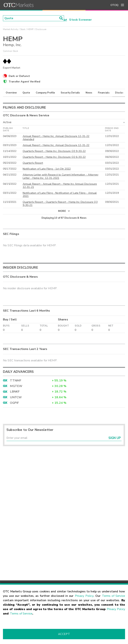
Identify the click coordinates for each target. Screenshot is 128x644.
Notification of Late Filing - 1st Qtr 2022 (47, 169)
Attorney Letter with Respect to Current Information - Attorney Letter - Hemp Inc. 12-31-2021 (60, 177)
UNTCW (16, 397)
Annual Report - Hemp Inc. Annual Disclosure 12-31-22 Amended (56, 138)
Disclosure (121, 93)
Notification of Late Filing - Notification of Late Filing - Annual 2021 (60, 195)
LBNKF (15, 392)
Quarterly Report (33, 163)
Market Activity (11, 29)
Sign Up (115, 439)
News (89, 93)
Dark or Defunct (19, 76)
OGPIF (14, 403)
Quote (26, 93)
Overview (11, 93)
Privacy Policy (84, 596)
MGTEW (16, 386)
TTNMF (16, 381)
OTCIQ (114, 5)
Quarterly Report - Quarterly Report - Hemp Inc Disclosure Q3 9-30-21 (60, 204)
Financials (104, 93)
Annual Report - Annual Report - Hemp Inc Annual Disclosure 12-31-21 (60, 186)
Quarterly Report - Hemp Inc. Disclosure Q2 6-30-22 (54, 157)
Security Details (70, 93)
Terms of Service (114, 596)
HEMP (30, 29)
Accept (64, 634)
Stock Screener (78, 20)
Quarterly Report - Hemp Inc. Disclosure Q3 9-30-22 (54, 151)
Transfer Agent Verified (24, 81)
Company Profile (45, 93)
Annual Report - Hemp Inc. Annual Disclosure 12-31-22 (56, 146)
